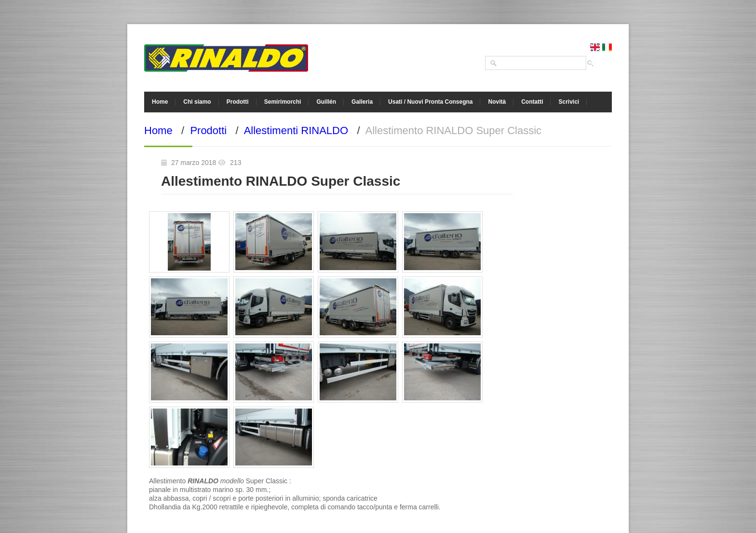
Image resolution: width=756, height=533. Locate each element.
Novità (497, 102)
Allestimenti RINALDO (296, 130)
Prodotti (238, 102)
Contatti (532, 102)
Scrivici (569, 102)
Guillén (326, 102)
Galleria (362, 102)
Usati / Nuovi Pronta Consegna (430, 102)
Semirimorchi (283, 102)
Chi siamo (197, 102)
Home (160, 102)
